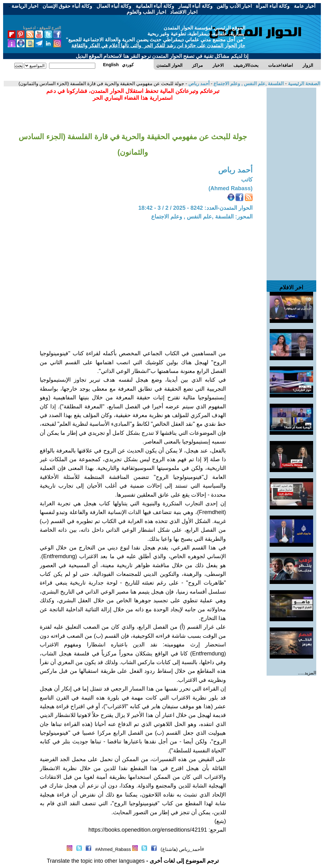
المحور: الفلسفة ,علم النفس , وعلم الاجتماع (202, 217)
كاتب (247, 180)
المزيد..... (307, 673)
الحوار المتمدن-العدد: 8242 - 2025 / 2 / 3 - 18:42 (196, 208)
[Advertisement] (291, 181)
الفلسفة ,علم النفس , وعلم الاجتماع (248, 83)
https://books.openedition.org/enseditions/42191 (148, 830)
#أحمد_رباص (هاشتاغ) (182, 849)
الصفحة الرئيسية (304, 83)
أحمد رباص (198, 83)
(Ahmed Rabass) (231, 188)
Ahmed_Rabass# (113, 849)
